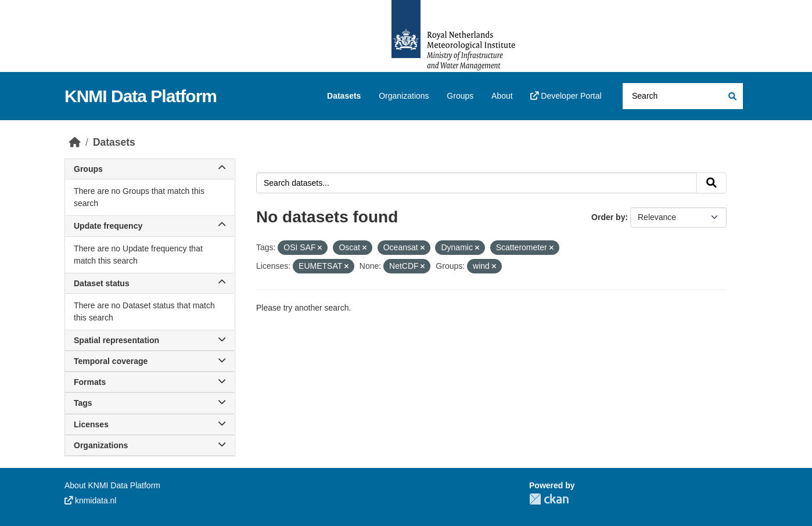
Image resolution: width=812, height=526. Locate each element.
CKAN (549, 499)
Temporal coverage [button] (150, 361)
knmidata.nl (90, 500)
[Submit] (732, 96)
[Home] (75, 142)
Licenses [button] (150, 424)
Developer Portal (566, 96)
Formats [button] (150, 382)
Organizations (404, 96)
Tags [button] (150, 403)
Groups (460, 96)
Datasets (344, 96)
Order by (608, 217)
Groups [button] (150, 169)
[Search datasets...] (683, 96)
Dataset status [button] (150, 283)
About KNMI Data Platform (112, 485)
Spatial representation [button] (150, 340)
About (502, 96)
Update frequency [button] (150, 226)
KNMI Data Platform (141, 96)
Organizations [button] (150, 445)
